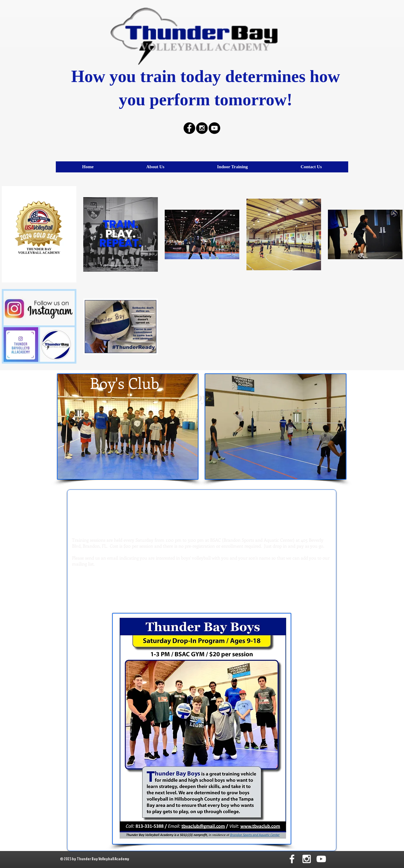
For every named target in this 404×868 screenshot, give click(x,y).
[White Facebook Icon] (292, 859)
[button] (232, 167)
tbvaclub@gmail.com (202, 596)
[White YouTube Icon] (321, 859)
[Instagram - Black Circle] (202, 128)
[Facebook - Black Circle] (189, 128)
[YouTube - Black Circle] (214, 128)
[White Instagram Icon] (307, 859)
